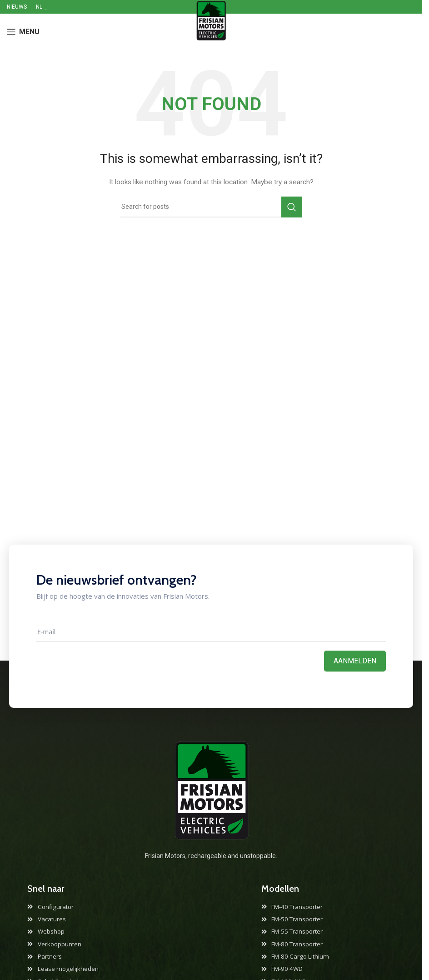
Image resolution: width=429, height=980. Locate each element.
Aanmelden (355, 661)
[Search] (211, 207)
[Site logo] (211, 31)
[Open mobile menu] (23, 32)
